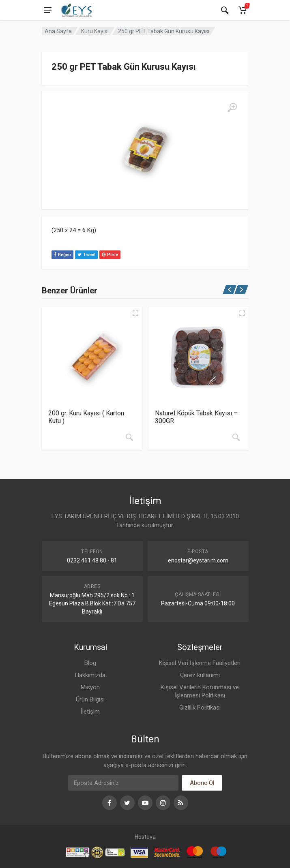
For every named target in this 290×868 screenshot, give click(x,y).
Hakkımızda (90, 675)
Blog (90, 663)
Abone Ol (202, 783)
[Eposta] (123, 783)
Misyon (90, 687)
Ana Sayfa (58, 31)
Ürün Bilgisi (90, 699)
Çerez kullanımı (200, 675)
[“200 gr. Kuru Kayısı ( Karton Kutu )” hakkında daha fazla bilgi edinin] (129, 437)
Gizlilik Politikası (200, 708)
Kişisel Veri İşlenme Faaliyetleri (200, 663)
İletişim (90, 712)
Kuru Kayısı (95, 31)
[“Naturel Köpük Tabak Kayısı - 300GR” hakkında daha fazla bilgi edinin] (236, 437)
